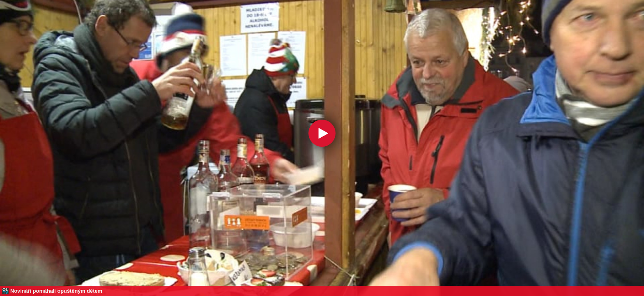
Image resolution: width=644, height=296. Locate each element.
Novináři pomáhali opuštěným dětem (56, 291)
